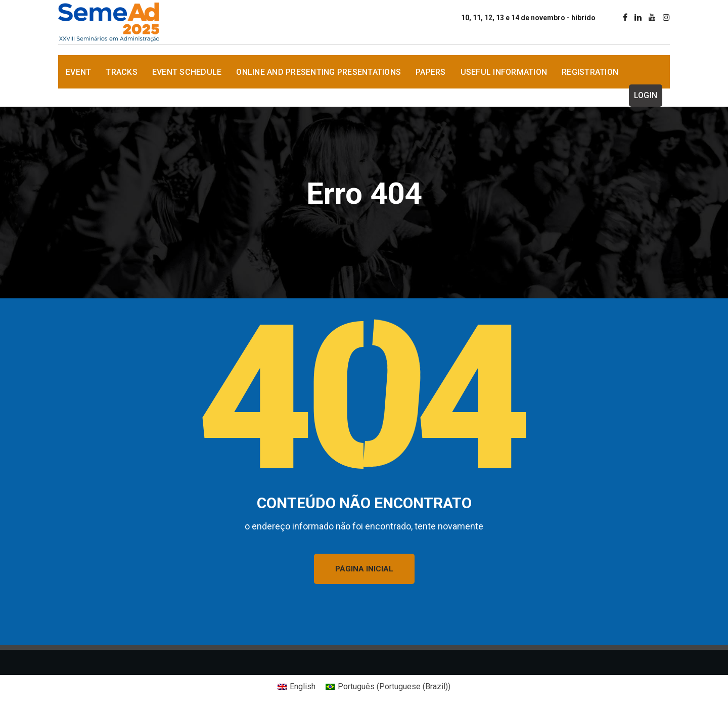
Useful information (504, 72)
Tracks (122, 72)
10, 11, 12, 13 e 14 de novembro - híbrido (528, 18)
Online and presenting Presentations (318, 72)
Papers (431, 72)
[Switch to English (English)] (297, 687)
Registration (590, 72)
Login (646, 95)
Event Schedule (187, 72)
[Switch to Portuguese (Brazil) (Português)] (388, 687)
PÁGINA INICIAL (364, 569)
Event (78, 72)
